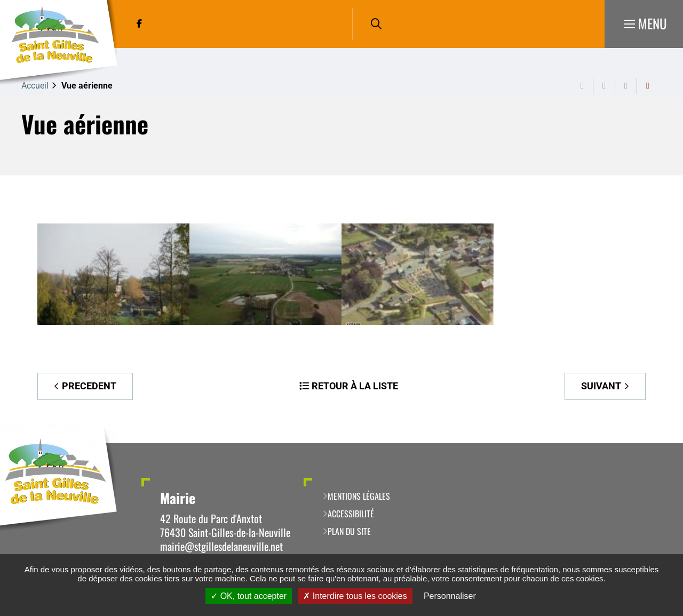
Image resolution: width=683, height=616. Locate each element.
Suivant (601, 386)
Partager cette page (648, 86)
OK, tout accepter (249, 596)
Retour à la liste (355, 386)
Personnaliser (450, 596)
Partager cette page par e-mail (626, 86)
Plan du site (349, 531)
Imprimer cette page (582, 86)
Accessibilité (351, 514)
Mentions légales (359, 496)
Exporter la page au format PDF (604, 86)
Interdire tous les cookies (355, 596)
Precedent (89, 386)
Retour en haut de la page (659, 443)
